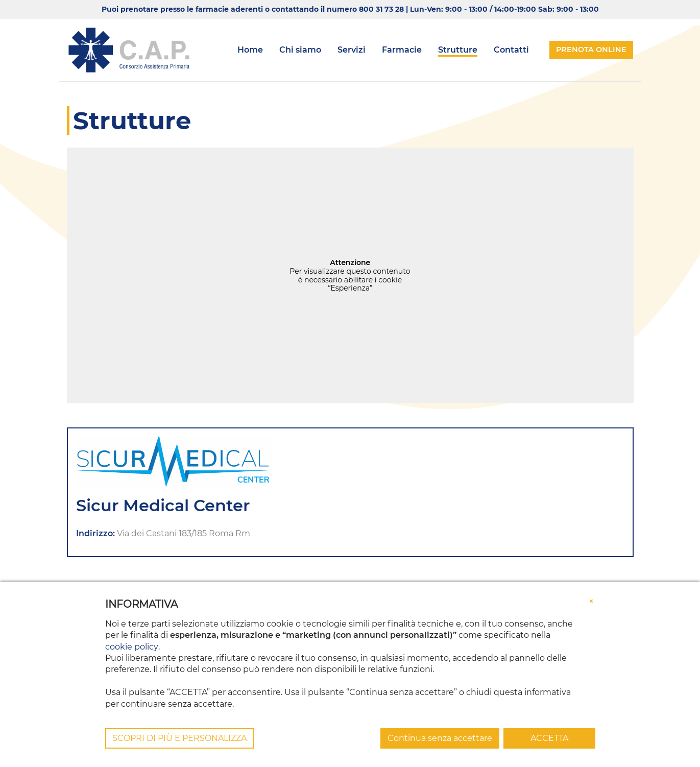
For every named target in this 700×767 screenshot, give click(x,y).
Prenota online (591, 50)
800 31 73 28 (381, 9)
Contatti (511, 50)
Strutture (458, 50)
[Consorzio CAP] (129, 50)
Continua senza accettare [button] (440, 738)
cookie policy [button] (131, 647)
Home (250, 50)
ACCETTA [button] (549, 738)
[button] (591, 601)
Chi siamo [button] (300, 50)
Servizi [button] (352, 50)
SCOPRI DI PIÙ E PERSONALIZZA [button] (179, 738)
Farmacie (402, 50)
